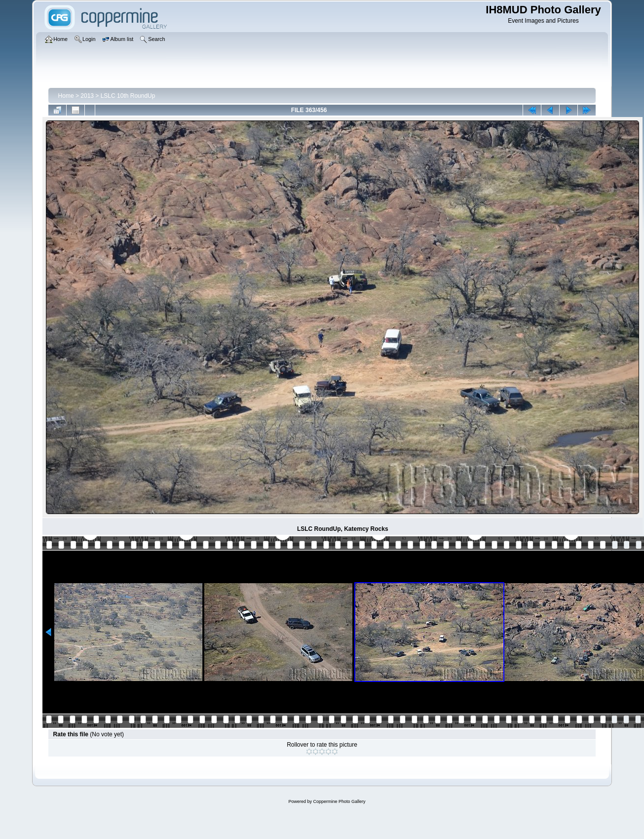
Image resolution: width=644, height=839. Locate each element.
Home (66, 96)
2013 (87, 96)
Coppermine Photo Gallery (339, 801)
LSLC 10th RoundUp (128, 96)
